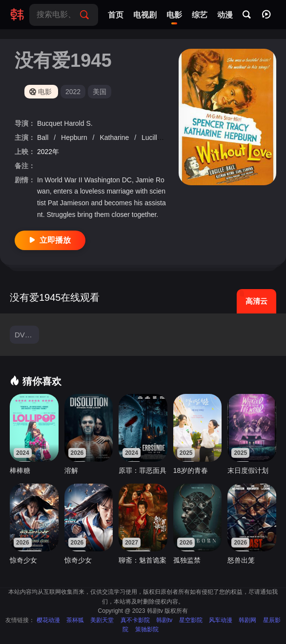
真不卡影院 (135, 620)
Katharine (115, 137)
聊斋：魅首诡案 (143, 560)
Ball (44, 137)
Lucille (152, 137)
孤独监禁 (187, 560)
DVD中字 (27, 335)
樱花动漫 (48, 620)
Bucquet (51, 123)
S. (89, 123)
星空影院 (191, 620)
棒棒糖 (20, 470)
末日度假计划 (248, 470)
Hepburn (75, 137)
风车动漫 (221, 620)
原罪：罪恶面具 (143, 470)
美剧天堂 (102, 620)
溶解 (71, 470)
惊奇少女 (23, 560)
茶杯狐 (75, 620)
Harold (75, 123)
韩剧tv (164, 620)
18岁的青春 (191, 470)
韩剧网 (247, 620)
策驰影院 (147, 629)
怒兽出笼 (241, 560)
